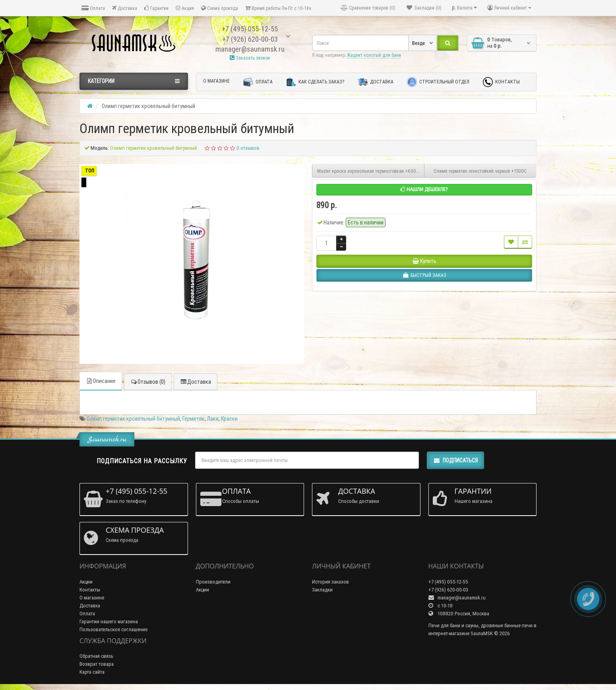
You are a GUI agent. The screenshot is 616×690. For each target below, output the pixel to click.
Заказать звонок (250, 58)
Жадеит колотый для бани (374, 55)
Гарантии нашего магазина (109, 621)
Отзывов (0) (148, 382)
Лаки (213, 419)
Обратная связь (96, 656)
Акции (86, 582)
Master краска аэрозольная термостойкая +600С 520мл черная (371, 171)
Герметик (194, 419)
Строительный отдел (438, 82)
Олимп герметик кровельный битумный (133, 419)
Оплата (93, 8)
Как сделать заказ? (315, 82)
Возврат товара (97, 664)
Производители (213, 582)
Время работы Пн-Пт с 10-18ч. (279, 8)
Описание (101, 381)
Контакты (501, 82)
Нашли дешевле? (424, 189)
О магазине (216, 81)
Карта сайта (92, 672)
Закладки (322, 590)
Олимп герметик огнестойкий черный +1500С (480, 171)
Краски (229, 419)
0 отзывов (248, 148)
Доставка (125, 8)
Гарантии (156, 8)
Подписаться (455, 460)
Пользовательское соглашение (113, 629)
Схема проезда (220, 8)
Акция (185, 8)
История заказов (330, 582)
